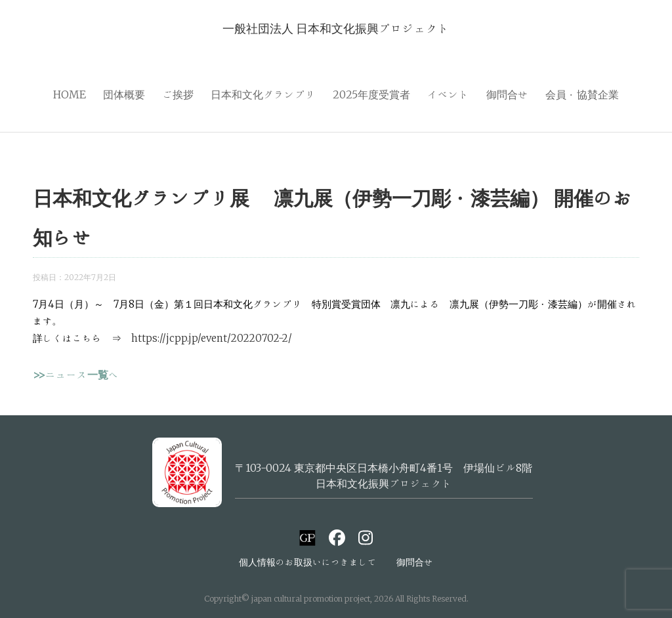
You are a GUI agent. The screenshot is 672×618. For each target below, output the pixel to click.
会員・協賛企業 (582, 94)
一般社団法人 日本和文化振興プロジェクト (336, 28)
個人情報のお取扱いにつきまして (308, 562)
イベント (448, 94)
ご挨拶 (178, 94)
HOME (70, 94)
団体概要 (124, 94)
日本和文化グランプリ (263, 94)
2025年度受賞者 (371, 94)
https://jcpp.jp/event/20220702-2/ (212, 338)
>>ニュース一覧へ (76, 375)
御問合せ (507, 94)
